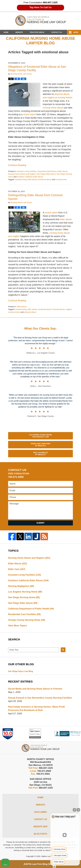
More (76, 32)
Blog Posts (40, 834)
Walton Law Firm (48, 856)
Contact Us (56, 32)
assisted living (21, 179)
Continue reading (17, 165)
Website (19, 32)
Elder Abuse (63, 171)
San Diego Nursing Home (24, 597)
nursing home (61, 179)
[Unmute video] (65, 835)
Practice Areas (37, 32)
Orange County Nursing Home (27, 620)
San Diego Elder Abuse (46, 174)
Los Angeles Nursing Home (25, 592)
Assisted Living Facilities (27, 171)
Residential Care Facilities (24, 614)
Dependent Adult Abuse (47, 171)
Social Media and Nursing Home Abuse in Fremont (35, 689)
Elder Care (17, 569)
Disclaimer (41, 812)
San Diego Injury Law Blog (21, 671)
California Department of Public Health (31, 609)
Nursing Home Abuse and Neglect (22, 174)
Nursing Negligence (21, 586)
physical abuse (30, 312)
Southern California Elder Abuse (30, 177)
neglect (69, 309)
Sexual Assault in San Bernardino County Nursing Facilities (40, 698)
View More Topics (18, 626)
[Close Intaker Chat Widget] (78, 810)
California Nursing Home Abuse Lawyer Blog (40, 21)
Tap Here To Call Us (40, 7)
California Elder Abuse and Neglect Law (40, 436)
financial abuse (59, 309)
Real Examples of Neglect (40, 454)
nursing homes (14, 312)
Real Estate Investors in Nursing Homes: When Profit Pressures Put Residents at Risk (36, 709)
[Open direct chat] (74, 810)
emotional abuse (45, 179)
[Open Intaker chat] (54, 867)
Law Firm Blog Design (39, 864)
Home (6, 32)
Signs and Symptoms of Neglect (40, 445)
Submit (40, 523)
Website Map (40, 827)
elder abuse (32, 179)
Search (63, 650)
